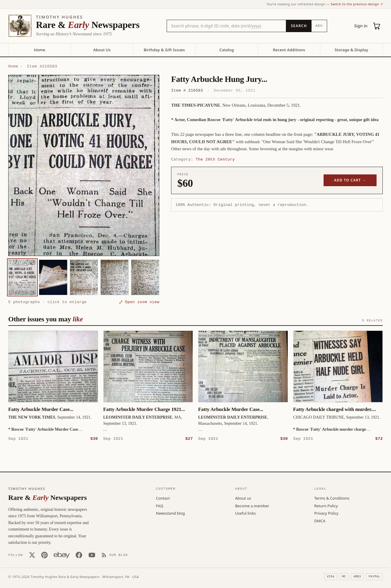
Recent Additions (289, 50)
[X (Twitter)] (32, 555)
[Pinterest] (44, 555)
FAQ (160, 506)
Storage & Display (351, 50)
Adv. (319, 25)
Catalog (227, 50)
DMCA (320, 521)
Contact (163, 498)
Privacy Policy (326, 513)
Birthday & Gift (164, 50)
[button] (84, 166)
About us (243, 498)
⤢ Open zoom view (139, 302)
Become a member (252, 506)
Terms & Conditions (332, 498)
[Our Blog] (115, 555)
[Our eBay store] (62, 555)
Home (39, 50)
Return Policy (326, 506)
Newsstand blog (170, 513)
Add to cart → (350, 180)
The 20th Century (215, 159)
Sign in (361, 26)
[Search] (299, 26)
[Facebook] (79, 555)
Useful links (245, 513)
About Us (102, 50)
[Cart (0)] (377, 26)
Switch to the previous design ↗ (357, 4)
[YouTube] (92, 555)
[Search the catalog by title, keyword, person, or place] (226, 26)
